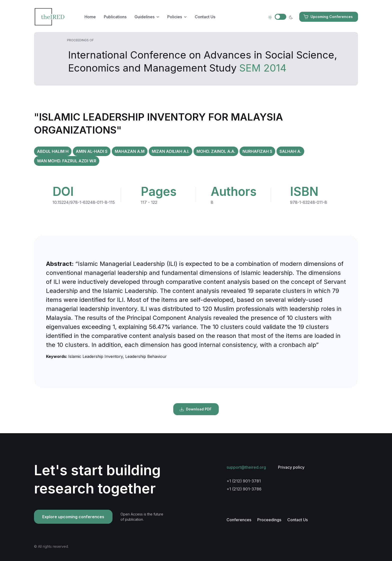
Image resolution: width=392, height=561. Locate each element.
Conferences (239, 520)
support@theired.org (246, 467)
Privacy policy (291, 467)
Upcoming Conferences (328, 17)
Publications (115, 17)
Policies (175, 17)
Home (90, 17)
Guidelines (144, 17)
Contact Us (205, 17)
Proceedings (269, 520)
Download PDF (195, 409)
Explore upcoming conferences (73, 517)
